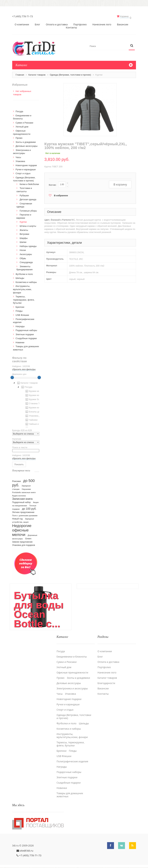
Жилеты (24, 229)
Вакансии (122, 23)
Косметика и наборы (26, 281)
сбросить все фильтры (24, 368)
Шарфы (24, 237)
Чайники (31, 419)
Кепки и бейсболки (29, 183)
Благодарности (106, 680)
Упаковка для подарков (24, 544)
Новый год (17, 518)
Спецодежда (26, 261)
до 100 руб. (29, 507)
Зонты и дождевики (26, 141)
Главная (20, 74)
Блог (37, 23)
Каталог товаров (37, 74)
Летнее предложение (23, 511)
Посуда (19, 110)
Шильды (20, 277)
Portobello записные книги (24, 491)
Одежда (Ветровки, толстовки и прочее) (70, 74)
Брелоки (20, 306)
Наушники (26, 488)
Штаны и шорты (28, 225)
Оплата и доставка (57, 23)
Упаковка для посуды (38, 415)
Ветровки (24, 233)
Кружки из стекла (36, 406)
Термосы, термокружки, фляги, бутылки (24, 299)
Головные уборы (28, 210)
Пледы (19, 310)
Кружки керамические (38, 390)
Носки (23, 249)
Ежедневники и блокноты (72, 654)
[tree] (26, 403)
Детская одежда (28, 198)
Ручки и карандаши (26, 168)
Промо (19, 137)
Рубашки (24, 194)
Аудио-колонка (19, 494)
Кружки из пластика (37, 394)
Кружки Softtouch (36, 398)
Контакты (71, 26)
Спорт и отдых (23, 172)
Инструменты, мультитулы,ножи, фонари (22, 288)
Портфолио (80, 23)
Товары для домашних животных (70, 792)
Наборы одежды (28, 245)
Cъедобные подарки (26, 337)
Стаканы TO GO (35, 402)
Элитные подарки (25, 333)
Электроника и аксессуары (72, 686)
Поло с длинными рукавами (25, 514)
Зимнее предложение (22, 541)
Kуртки (23, 221)
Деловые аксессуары (27, 145)
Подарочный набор (21, 501)
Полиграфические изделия (72, 759)
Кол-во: (53, 184)
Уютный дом (22, 125)
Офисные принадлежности (72, 670)
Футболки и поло (24, 273)
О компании (22, 23)
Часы (18, 156)
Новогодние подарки (26, 164)
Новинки (20, 341)
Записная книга (22, 498)
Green (28, 537)
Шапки (23, 241)
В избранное (61, 194)
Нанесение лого (102, 23)
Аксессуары (26, 253)
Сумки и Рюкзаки (24, 122)
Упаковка (20, 160)
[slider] (12, 376)
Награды (20, 325)
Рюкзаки (17, 480)
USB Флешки (22, 314)
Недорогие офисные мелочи (22, 529)
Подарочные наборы (26, 329)
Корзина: (126, 16)
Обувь (23, 257)
